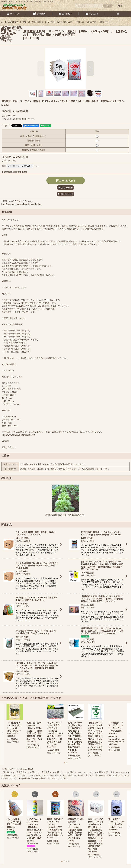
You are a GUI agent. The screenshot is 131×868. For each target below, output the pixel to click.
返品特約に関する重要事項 (15, 172)
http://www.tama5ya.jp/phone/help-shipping (21, 204)
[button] (118, 14)
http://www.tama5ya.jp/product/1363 (18, 435)
